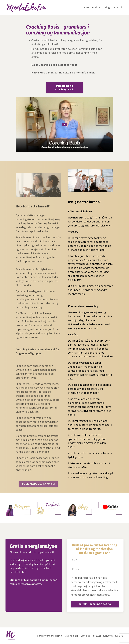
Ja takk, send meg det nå (95, 604)
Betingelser (72, 636)
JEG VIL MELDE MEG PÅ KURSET (38, 491)
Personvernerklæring (50, 636)
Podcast (97, 7)
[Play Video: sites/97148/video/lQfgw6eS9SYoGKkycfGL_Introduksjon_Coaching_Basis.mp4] (65, 125)
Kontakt (119, 7)
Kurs (87, 7)
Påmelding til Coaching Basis (65, 88)
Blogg (108, 7)
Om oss (86, 636)
